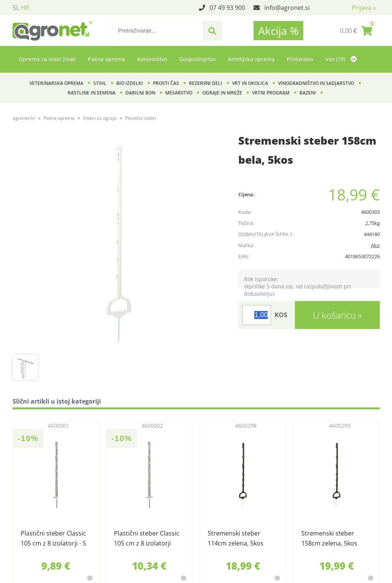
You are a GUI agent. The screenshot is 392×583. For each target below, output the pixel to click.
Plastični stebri (141, 118)
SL (16, 8)
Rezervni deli (206, 83)
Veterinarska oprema (56, 83)
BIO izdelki (130, 83)
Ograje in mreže (222, 93)
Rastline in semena (92, 93)
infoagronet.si (287, 8)
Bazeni (308, 93)
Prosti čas (166, 83)
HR (25, 8)
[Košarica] (356, 31)
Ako (375, 245)
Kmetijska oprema (251, 59)
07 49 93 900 (227, 8)
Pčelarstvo (300, 59)
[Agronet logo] (52, 31)
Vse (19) (341, 59)
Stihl (100, 83)
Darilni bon (140, 93)
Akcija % (278, 31)
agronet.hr (24, 118)
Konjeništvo (152, 59)
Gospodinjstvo (198, 59)
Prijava (364, 8)
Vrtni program (271, 93)
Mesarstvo (179, 93)
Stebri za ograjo (100, 118)
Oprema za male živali (47, 59)
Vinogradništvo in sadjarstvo (316, 83)
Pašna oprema (107, 59)
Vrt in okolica (250, 83)
